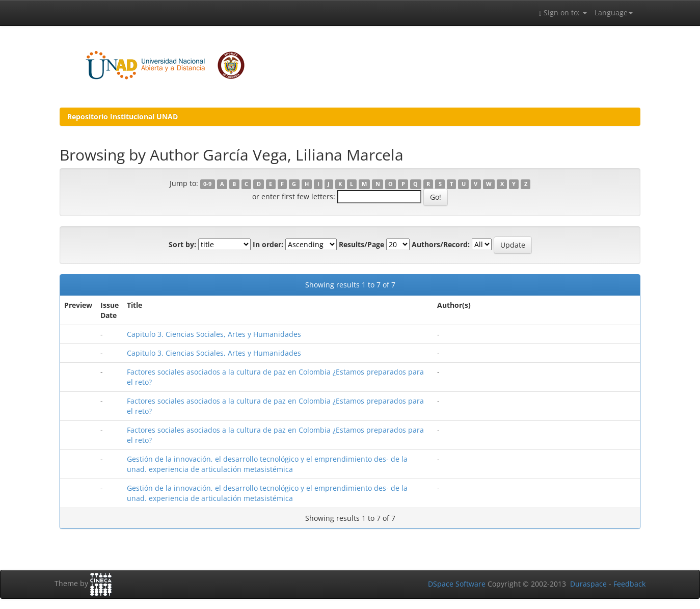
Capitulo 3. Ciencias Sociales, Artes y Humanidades (214, 334)
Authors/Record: (441, 244)
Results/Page (361, 244)
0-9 (207, 184)
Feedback (629, 584)
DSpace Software (457, 584)
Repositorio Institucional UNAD (123, 116)
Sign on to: (563, 12)
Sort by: (182, 244)
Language (614, 12)
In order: (268, 244)
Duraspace (588, 584)
